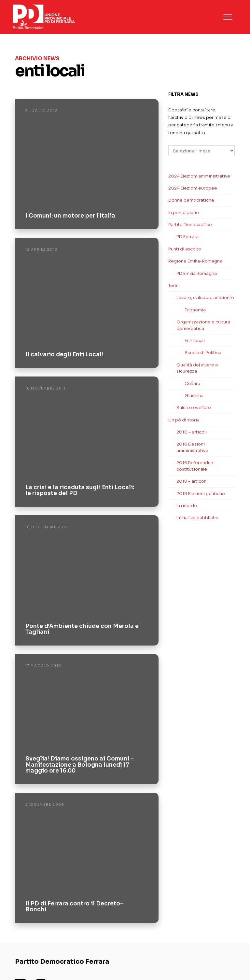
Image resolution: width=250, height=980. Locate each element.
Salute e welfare (194, 408)
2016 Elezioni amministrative (192, 447)
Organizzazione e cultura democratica (203, 325)
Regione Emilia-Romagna (195, 261)
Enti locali (195, 341)
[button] (228, 17)
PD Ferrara (187, 237)
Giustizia (194, 396)
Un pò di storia (184, 420)
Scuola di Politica (203, 353)
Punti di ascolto (185, 249)
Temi (173, 285)
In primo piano (184, 213)
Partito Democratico (190, 225)
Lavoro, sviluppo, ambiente (205, 298)
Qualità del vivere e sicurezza (197, 368)
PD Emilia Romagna (197, 273)
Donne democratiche (191, 200)
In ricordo (187, 506)
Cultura (192, 383)
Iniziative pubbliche (197, 518)
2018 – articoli (191, 481)
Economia (195, 310)
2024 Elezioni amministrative (199, 176)
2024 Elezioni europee (193, 188)
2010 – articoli (192, 432)
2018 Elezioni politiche (201, 494)
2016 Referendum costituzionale (195, 466)
